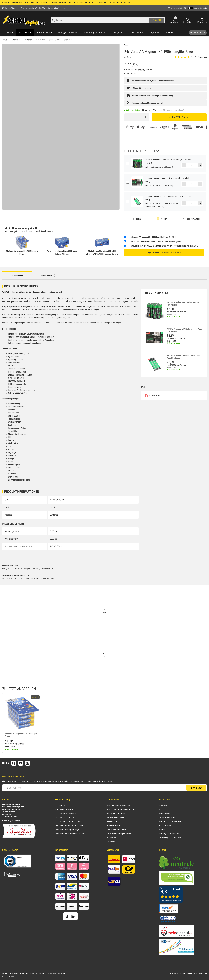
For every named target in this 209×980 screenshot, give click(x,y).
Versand (141, 70)
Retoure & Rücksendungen (116, 813)
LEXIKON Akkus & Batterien (64, 809)
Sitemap (162, 830)
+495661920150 (11, 817)
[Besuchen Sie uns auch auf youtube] (21, 763)
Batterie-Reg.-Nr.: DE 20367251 (170, 838)
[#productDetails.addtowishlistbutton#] (162, 219)
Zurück (5, 40)
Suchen (157, 20)
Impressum (163, 805)
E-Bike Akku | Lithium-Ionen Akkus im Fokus (70, 834)
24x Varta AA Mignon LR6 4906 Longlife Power (54, 40)
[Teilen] (136, 219)
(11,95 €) (153, 237)
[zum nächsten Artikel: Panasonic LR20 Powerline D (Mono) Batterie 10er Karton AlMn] (204, 40)
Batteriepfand (112, 822)
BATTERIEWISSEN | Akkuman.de (66, 813)
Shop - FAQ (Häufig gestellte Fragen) (120, 805)
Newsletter (111, 842)
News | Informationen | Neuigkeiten (119, 834)
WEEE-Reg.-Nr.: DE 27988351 (169, 834)
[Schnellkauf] (198, 33)
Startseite (16, 40)
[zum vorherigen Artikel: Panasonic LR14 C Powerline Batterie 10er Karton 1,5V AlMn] (199, 40)
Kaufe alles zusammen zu (164, 253)
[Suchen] (102, 20)
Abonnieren (196, 788)
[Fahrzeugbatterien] (95, 33)
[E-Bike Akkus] (45, 33)
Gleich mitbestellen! (156, 293)
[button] (22, 713)
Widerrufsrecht (164, 813)
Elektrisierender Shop (114, 826)
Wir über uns (111, 838)
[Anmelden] (187, 20)
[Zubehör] (137, 33)
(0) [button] (176, 8)
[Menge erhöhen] (146, 117)
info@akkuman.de (14, 821)
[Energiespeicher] (68, 33)
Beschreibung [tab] (17, 276)
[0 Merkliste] (174, 20)
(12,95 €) (157, 242)
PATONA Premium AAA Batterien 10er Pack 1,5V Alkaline (184, 330)
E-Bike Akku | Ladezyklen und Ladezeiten (69, 826)
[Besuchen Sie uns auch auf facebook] (14, 763)
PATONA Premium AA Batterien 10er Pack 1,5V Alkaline (184, 304)
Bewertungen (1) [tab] (48, 276)
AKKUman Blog (60, 805)
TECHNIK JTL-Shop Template (197, 974)
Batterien (28, 40)
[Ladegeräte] (119, 33)
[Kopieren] (137, 57)
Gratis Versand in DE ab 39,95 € (33, 8)
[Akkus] (9, 33)
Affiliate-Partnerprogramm (116, 817)
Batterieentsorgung (166, 826)
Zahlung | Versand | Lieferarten (170, 822)
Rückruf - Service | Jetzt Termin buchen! (121, 809)
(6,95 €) (164, 246)
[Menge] (137, 117)
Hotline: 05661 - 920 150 (57, 8)
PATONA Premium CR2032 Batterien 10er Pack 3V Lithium (183, 357)
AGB (161, 809)
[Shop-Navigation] (11, 8)
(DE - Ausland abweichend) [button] (173, 110)
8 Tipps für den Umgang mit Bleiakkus (68, 822)
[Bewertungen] (182, 57)
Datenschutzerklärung (39, 781)
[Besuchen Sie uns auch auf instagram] (28, 763)
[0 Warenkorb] (202, 20)
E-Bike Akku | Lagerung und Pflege (67, 830)
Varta (126, 45)
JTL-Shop (182, 974)
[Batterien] (25, 33)
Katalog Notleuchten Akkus (116, 830)
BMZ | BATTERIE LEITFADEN (64, 817)
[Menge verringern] (128, 117)
